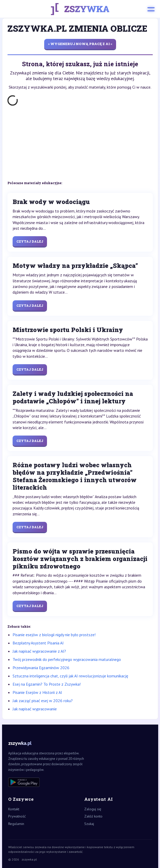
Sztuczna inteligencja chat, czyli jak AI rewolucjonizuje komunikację (70, 676)
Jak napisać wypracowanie (35, 709)
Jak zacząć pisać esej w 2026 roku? (43, 701)
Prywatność (17, 816)
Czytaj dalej (30, 241)
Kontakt (14, 809)
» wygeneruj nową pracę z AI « (80, 44)
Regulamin (16, 824)
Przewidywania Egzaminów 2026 (41, 668)
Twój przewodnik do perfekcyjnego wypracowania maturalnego (67, 659)
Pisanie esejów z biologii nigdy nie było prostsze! (54, 635)
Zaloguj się (93, 809)
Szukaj (89, 824)
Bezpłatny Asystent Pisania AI (38, 643)
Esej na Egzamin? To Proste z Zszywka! (47, 684)
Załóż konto (93, 816)
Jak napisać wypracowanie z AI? (39, 651)
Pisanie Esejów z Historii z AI (37, 692)
